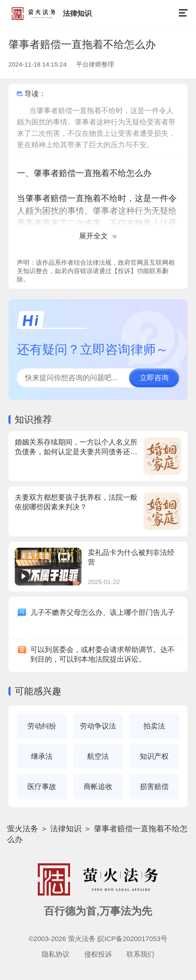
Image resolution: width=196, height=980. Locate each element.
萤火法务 (23, 829)
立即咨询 (154, 378)
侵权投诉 (98, 954)
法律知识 (66, 829)
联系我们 (140, 954)
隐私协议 (56, 954)
